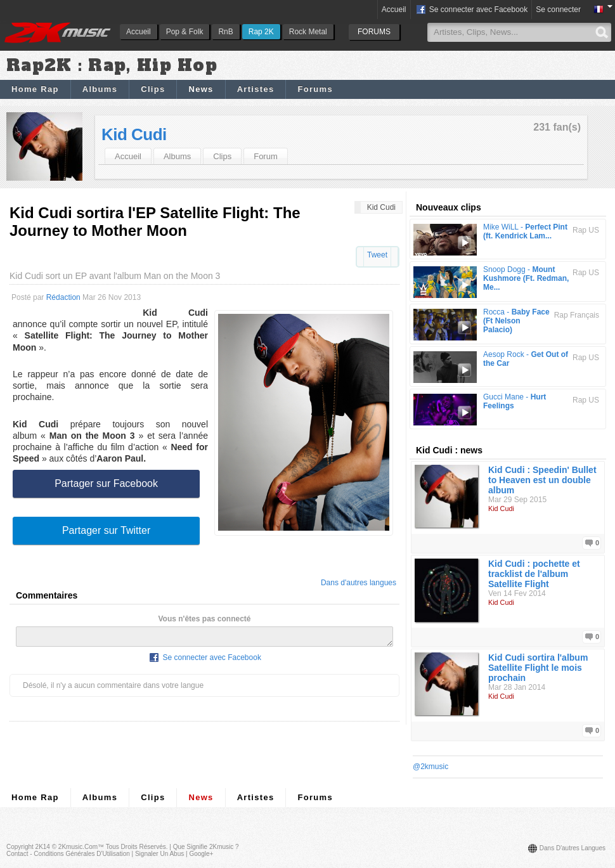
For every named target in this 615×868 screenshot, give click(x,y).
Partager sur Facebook (106, 483)
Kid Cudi (134, 134)
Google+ (201, 854)
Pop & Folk (185, 32)
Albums (100, 89)
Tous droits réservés (136, 847)
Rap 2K (261, 32)
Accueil (139, 32)
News (201, 89)
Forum (266, 156)
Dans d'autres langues (359, 583)
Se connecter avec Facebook (471, 10)
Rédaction (63, 297)
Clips (153, 89)
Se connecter (558, 10)
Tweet (377, 255)
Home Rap (35, 89)
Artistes (256, 89)
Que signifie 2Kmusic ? (206, 847)
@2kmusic (430, 767)
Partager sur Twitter (106, 530)
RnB (225, 32)
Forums (315, 89)
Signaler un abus (159, 854)
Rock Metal (308, 32)
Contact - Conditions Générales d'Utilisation (68, 854)
